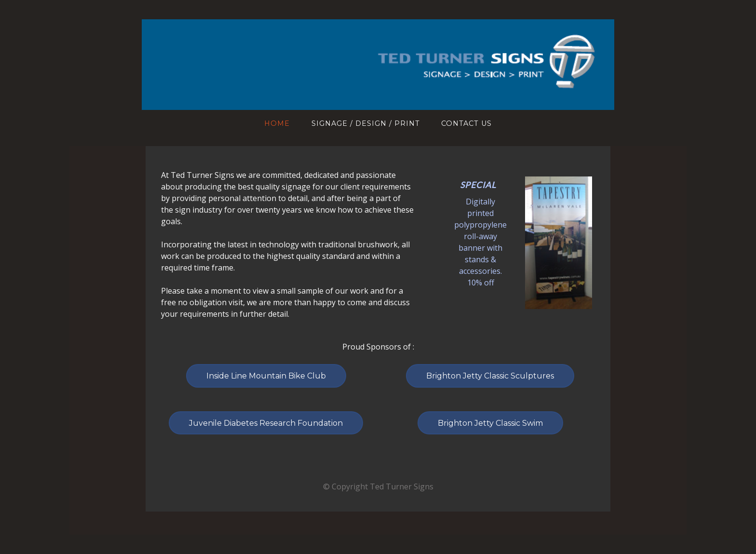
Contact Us (466, 123)
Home (277, 123)
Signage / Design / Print (366, 123)
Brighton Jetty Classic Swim (490, 423)
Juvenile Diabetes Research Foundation (266, 423)
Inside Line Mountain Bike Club (266, 376)
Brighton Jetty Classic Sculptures (490, 376)
